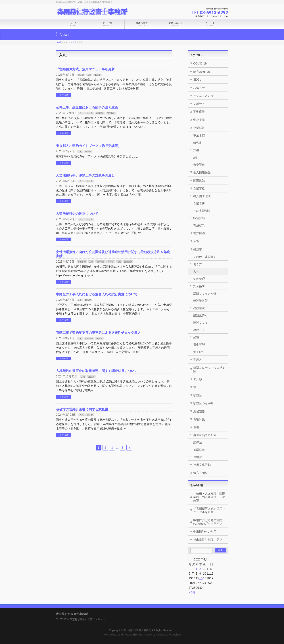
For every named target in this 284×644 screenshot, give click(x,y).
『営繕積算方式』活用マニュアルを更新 (85, 69)
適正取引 (111, 113)
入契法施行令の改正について (77, 214)
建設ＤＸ (199, 330)
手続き (198, 360)
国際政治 (199, 181)
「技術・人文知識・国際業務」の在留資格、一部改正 (209, 497)
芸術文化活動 (202, 465)
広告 (196, 241)
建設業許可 (201, 315)
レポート (199, 104)
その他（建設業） (205, 257)
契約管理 (100, 262)
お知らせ (199, 88)
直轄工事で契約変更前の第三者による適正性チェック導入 (98, 333)
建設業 (74, 42)
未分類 (198, 379)
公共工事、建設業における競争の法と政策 (87, 107)
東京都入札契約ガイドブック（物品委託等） (89, 146)
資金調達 (128, 262)
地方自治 (199, 233)
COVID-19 (200, 64)
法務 (119, 262)
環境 (196, 427)
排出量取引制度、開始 (208, 540)
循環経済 (199, 450)
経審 (196, 337)
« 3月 (192, 592)
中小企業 (199, 120)
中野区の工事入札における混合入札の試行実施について (97, 294)
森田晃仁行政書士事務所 (137, 630)
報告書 (198, 143)
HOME (59, 42)
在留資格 (199, 189)
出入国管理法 (202, 196)
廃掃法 (198, 442)
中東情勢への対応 (205, 532)
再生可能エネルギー (206, 435)
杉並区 (198, 395)
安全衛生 (199, 286)
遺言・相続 (201, 473)
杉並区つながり (203, 403)
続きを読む (64, 95)
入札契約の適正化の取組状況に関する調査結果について (97, 371)
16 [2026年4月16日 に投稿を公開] (201, 578)
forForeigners (202, 72)
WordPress (123, 635)
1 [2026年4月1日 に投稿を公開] (197, 569)
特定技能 (199, 218)
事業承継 (199, 135)
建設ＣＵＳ (201, 323)
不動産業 (199, 112)
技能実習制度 (202, 211)
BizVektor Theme (142, 635)
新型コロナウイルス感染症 (209, 369)
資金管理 (199, 345)
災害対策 (199, 419)
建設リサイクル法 (205, 293)
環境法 (198, 457)
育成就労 (199, 226)
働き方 (81, 75)
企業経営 (82, 262)
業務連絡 (199, 411)
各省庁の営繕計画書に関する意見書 (82, 409)
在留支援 (199, 204)
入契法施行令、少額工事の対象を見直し (85, 175)
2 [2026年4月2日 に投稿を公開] (200, 569)
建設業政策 (201, 301)
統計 (196, 158)
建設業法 (100, 113)
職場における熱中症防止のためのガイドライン (209, 522)
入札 (89, 75)
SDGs (197, 80)
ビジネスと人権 (203, 96)
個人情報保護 (202, 172)
